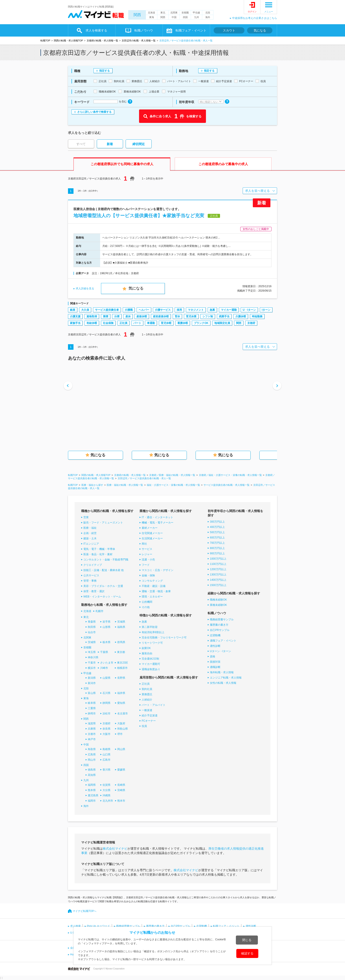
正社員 (123, 323)
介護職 (129, 310)
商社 (144, 544)
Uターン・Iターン (220, 651)
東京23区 (122, 663)
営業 (86, 517)
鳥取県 (92, 749)
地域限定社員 (222, 323)
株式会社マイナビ (115, 849)
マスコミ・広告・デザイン (158, 570)
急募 (212, 310)
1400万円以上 (218, 580)
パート (137, 323)
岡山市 (92, 760)
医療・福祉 (90, 528)
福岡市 (92, 801)
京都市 (92, 734)
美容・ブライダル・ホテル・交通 (103, 586)
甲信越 (196, 13)
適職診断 (215, 667)
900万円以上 (217, 553)
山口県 (106, 754)
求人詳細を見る (85, 288)
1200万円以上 (218, 569)
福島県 (121, 627)
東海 (152, 17)
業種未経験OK (218, 605)
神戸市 (92, 739)
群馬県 (121, 642)
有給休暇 (92, 323)
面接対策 (215, 662)
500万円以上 (217, 532)
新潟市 (92, 683)
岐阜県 (92, 703)
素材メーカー (150, 528)
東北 (163, 13)
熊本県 (92, 790)
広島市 (106, 760)
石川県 (106, 693)
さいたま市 (107, 663)
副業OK (146, 648)
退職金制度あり (151, 669)
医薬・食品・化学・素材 (98, 554)
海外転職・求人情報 (222, 672)
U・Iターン (249, 310)
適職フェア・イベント (223, 641)
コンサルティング (152, 581)
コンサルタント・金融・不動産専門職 (106, 560)
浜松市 (106, 714)
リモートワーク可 (152, 643)
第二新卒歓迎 (150, 627)
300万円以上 (217, 522)
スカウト (229, 30)
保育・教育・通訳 (94, 591)
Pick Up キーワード (98, 926)
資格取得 (92, 316)
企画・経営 (90, 533)
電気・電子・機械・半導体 (99, 549)
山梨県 (106, 678)
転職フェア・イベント (191, 30)
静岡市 (92, 714)
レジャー (147, 554)
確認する (247, 953)
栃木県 (106, 642)
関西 (137, 15)
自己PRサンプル (220, 630)
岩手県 (106, 622)
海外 (208, 17)
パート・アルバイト (154, 705)
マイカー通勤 (229, 310)
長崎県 (121, 785)
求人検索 (75, 926)
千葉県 (104, 652)
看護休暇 (183, 323)
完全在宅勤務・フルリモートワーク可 (164, 638)
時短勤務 (257, 316)
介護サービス (163, 310)
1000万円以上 (218, 559)
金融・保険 (148, 575)
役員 (144, 726)
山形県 (106, 627)
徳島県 (92, 770)
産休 (128, 316)
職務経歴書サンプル (222, 619)
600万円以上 (217, 538)
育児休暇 (166, 323)
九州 (196, 17)
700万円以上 (217, 543)
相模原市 (122, 668)
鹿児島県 (93, 795)
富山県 (92, 693)
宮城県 (121, 622)
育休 (177, 316)
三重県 (92, 708)
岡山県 (121, 749)
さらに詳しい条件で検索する (94, 112)
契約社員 (147, 689)
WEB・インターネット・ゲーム (102, 597)
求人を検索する (96, 30)
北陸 (208, 13)
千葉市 (92, 663)
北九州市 (108, 801)
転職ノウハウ (144, 30)
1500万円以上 (218, 585)
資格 (213, 656)
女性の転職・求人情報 (223, 683)
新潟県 (92, 678)
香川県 (106, 770)
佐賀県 (106, 785)
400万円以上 (217, 527)
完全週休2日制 (150, 659)
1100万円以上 (218, 564)
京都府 (251, 323)
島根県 (106, 749)
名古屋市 (123, 714)
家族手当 (75, 323)
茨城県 (92, 642)
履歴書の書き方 (219, 625)
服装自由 (147, 653)
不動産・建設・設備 (154, 586)
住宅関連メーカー (152, 533)
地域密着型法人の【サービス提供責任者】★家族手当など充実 (139, 215)
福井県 (121, 693)
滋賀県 (92, 723)
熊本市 (121, 801)
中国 (174, 17)
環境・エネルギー (152, 597)
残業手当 (224, 316)
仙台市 (92, 632)
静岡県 (106, 703)
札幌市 (99, 611)
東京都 (121, 652)
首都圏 (185, 13)
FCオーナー (149, 721)
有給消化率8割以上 (153, 632)
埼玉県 (92, 652)
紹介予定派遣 (150, 716)
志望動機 (215, 635)
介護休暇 (241, 316)
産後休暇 (142, 316)
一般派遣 (147, 710)
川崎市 (104, 668)
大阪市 (106, 734)
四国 (185, 17)
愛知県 (121, 703)
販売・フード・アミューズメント (103, 523)
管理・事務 (90, 581)
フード (146, 565)
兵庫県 (92, 729)
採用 (179, 310)
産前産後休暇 (161, 316)
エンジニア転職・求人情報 (226, 678)
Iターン (266, 310)
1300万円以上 (218, 575)
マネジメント (196, 310)
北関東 (174, 13)
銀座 (73, 310)
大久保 (85, 310)
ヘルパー (144, 310)
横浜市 (92, 668)
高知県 (92, 775)
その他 (146, 607)
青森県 (92, 622)
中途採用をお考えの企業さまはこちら (255, 18)
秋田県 (92, 627)
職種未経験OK (218, 600)
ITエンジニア (91, 544)
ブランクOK (201, 323)
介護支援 (75, 316)
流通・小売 (148, 560)
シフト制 (208, 316)
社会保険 (108, 323)
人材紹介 (147, 700)
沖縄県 (106, 795)
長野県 (121, 678)
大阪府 (121, 723)
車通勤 (151, 323)
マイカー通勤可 (151, 664)
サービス (147, 549)
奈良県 (106, 729)
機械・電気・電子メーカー (158, 523)
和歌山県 (123, 729)
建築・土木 (90, 538)
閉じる (247, 940)
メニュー (269, 12)
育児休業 (191, 316)
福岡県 (92, 785)
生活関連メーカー (152, 538)
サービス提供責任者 (107, 310)
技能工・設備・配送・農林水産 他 (104, 570)
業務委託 (147, 694)
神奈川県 (93, 657)
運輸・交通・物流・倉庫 (156, 591)
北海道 (151, 13)
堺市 (120, 734)
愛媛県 (121, 770)
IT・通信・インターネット (157, 517)
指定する (105, 71)
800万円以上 (217, 548)
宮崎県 (121, 790)
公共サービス (91, 575)
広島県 (92, 754)
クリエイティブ (93, 565)
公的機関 (147, 602)
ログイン (252, 12)
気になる (260, 30)
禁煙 (106, 316)
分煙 (117, 316)
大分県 (106, 790)
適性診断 (215, 646)
